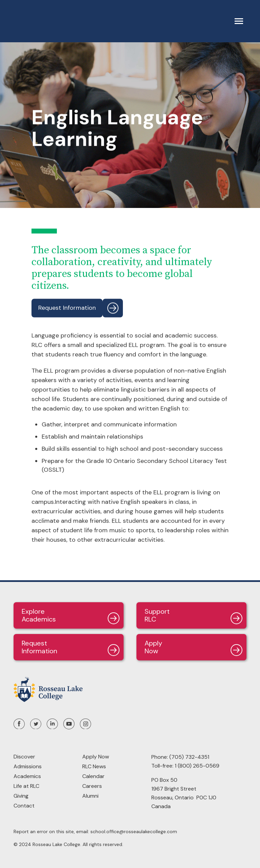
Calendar (93, 776)
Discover (24, 757)
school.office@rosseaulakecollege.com (134, 831)
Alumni (90, 796)
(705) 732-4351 (189, 757)
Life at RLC (26, 786)
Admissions (28, 766)
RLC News (94, 766)
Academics (27, 776)
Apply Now (96, 757)
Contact (24, 806)
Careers (92, 786)
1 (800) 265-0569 (197, 766)
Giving (21, 796)
